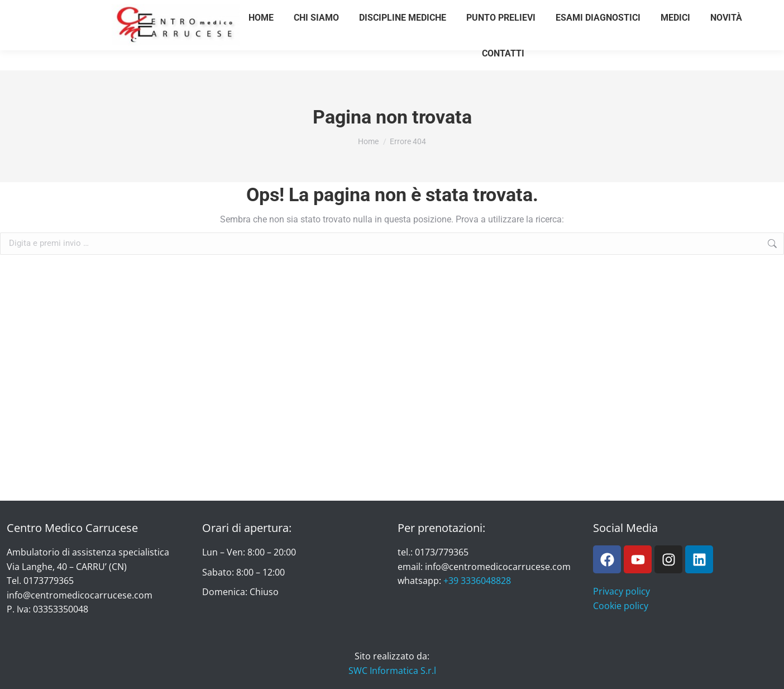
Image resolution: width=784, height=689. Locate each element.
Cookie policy (621, 606)
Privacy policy (622, 591)
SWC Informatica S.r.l (392, 671)
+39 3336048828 (477, 581)
